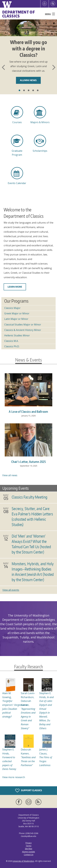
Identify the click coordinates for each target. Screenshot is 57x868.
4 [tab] (33, 91)
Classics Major (12, 308)
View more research (14, 777)
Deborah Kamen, (28, 757)
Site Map (29, 849)
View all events (11, 590)
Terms (29, 846)
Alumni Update (28, 852)
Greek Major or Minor (17, 313)
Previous (3, 67)
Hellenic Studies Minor (17, 335)
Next (54, 67)
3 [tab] (29, 91)
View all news (10, 475)
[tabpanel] (28, 56)
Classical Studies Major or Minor (23, 325)
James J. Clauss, (46, 757)
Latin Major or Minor (16, 319)
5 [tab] (38, 91)
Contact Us (29, 855)
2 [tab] (24, 91)
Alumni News (28, 80)
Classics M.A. (11, 341)
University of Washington (23, 861)
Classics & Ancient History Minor (23, 330)
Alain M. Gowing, (15, 705)
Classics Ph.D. (12, 346)
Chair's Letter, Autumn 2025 (28, 462)
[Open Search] (53, 4)
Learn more (15, 287)
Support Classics (29, 791)
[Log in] (45, 4)
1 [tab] (19, 91)
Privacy (29, 843)
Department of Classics (19, 14)
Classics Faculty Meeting (29, 497)
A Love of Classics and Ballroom (28, 412)
